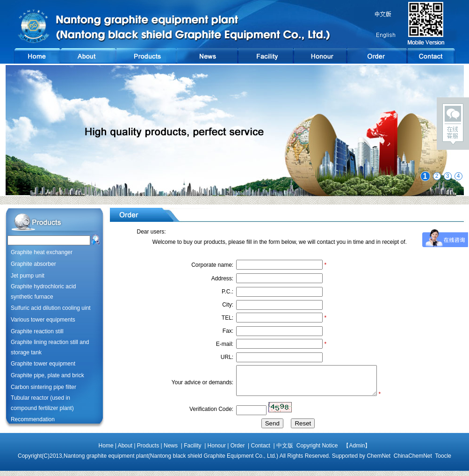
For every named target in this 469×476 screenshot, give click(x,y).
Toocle (443, 461)
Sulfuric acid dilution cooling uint (51, 308)
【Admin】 (354, 451)
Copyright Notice (315, 451)
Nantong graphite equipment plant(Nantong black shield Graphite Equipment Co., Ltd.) (171, 461)
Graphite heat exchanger (42, 252)
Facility (192, 451)
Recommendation (33, 419)
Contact (261, 451)
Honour (217, 451)
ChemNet (379, 461)
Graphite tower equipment (43, 364)
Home (106, 451)
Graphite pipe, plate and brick (47, 375)
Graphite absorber (33, 264)
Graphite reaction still (37, 331)
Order (238, 451)
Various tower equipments (43, 320)
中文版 (285, 451)
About (125, 451)
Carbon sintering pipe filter (43, 387)
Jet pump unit (28, 276)
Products (148, 451)
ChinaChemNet (413, 461)
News (171, 451)
